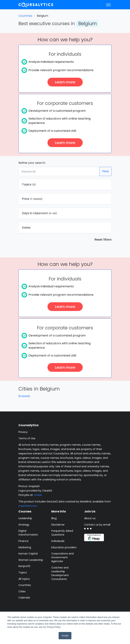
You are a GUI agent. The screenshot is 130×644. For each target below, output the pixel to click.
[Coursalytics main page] (36, 5)
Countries (25, 16)
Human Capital (28, 554)
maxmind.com (28, 506)
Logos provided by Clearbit (35, 491)
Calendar (24, 598)
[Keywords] (59, 171)
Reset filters (103, 240)
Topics (23, 572)
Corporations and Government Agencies (62, 557)
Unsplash (34, 486)
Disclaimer (58, 525)
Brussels (24, 396)
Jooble (38, 495)
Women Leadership (31, 560)
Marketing (25, 547)
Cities (22, 591)
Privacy (23, 432)
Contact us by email (97, 525)
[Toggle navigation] (108, 5)
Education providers (64, 547)
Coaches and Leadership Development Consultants (60, 573)
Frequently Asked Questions (62, 533)
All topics (24, 579)
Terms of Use (27, 438)
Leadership (25, 518)
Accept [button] (65, 636)
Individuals (58, 541)
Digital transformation (28, 533)
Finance (23, 541)
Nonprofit (24, 566)
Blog (54, 518)
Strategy (24, 525)
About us (90, 518)
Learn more (65, 82)
